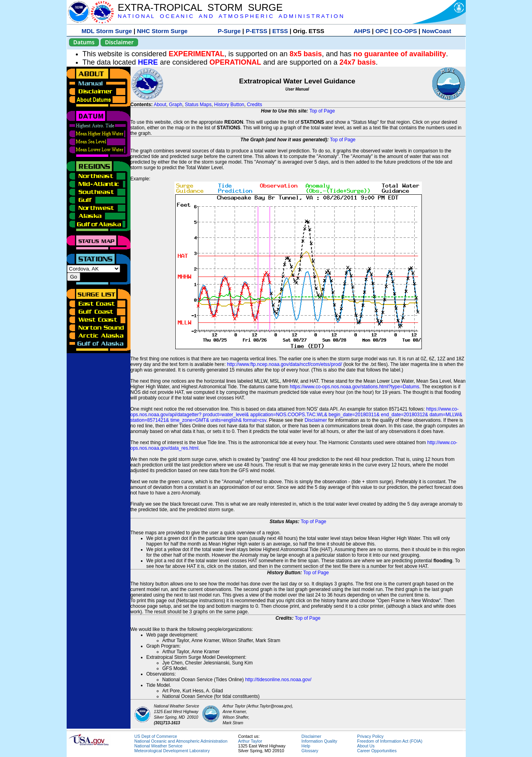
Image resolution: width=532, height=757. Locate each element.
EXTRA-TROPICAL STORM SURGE (200, 7)
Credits (255, 105)
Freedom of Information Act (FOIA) (390, 741)
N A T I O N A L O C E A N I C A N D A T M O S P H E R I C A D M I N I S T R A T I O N (230, 16)
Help (306, 746)
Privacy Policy (370, 736)
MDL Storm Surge (107, 31)
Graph (175, 105)
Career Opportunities (377, 751)
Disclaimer (119, 42)
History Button (229, 105)
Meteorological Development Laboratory (172, 751)
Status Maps (198, 105)
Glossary (310, 751)
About (160, 105)
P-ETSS (257, 31)
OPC (382, 31)
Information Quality (319, 741)
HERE (148, 62)
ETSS (280, 31)
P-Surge (229, 31)
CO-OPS (405, 31)
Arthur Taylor (250, 741)
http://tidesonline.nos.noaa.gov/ (278, 680)
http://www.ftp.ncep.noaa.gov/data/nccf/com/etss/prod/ (285, 364)
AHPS (362, 31)
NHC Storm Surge (162, 31)
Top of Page (322, 111)
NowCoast (436, 31)
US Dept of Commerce (156, 736)
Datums (84, 42)
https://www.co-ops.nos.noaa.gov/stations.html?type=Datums (355, 387)
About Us (366, 746)
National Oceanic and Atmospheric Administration (181, 741)
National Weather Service (159, 746)
